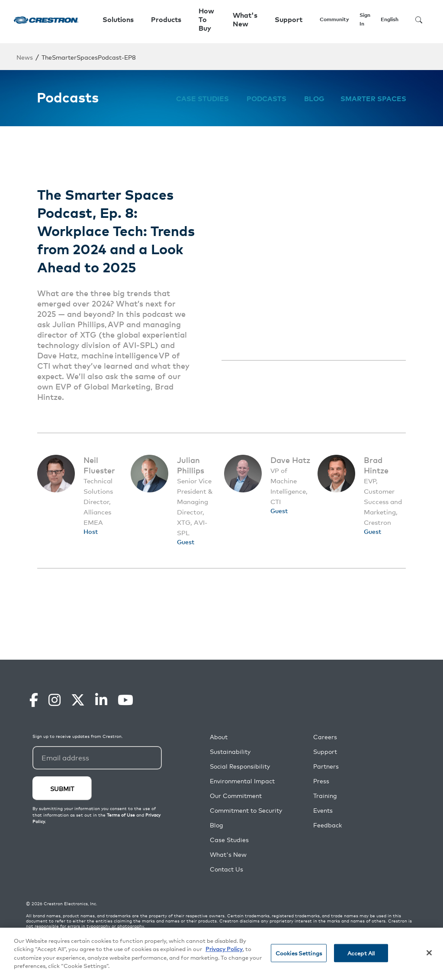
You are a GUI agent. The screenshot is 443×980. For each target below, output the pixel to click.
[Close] (429, 953)
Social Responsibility (240, 766)
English (390, 19)
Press (321, 781)
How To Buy (206, 19)
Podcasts (266, 99)
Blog (314, 99)
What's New (245, 19)
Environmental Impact (242, 781)
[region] (221, 954)
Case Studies (202, 99)
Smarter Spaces (373, 99)
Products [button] (166, 19)
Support (325, 752)
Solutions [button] (118, 19)
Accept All (361, 953)
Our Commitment (236, 796)
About (219, 737)
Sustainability (230, 752)
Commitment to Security (246, 810)
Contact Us (226, 869)
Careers (325, 737)
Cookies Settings (299, 953)
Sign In (365, 19)
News (25, 57)
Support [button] (289, 19)
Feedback (327, 825)
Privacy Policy (224, 949)
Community (334, 19)
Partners (326, 766)
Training (325, 796)
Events (323, 810)
